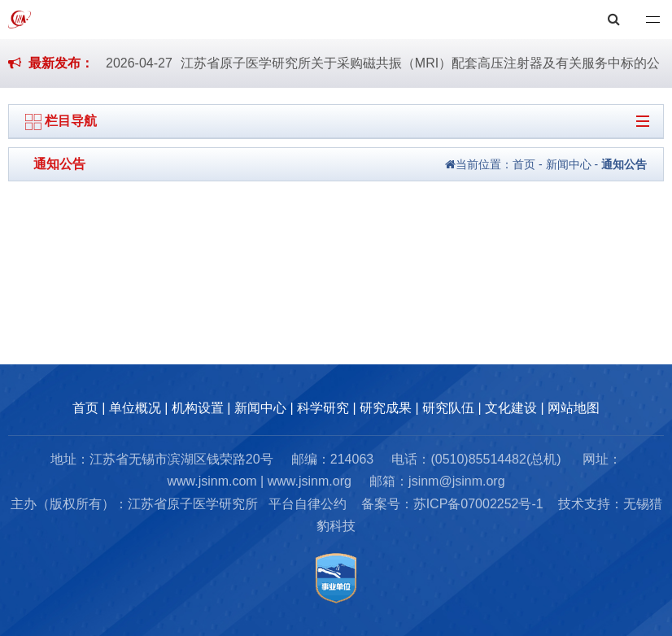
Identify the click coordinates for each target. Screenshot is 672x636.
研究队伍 (448, 408)
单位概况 (135, 408)
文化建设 (511, 408)
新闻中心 (569, 164)
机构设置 (198, 408)
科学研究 (323, 408)
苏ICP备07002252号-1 (478, 504)
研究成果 (386, 408)
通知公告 (624, 164)
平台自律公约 (308, 504)
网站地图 (574, 408)
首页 (524, 164)
